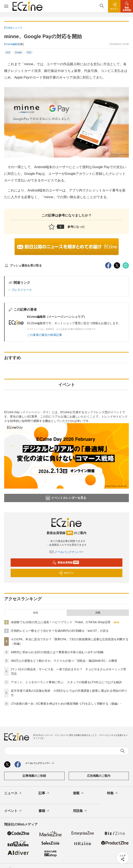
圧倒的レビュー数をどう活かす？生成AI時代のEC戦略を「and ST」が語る (60, 631)
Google (18, 52)
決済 (8, 52)
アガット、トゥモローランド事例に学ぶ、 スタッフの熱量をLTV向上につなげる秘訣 (66, 682)
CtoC (29, 52)
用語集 (80, 811)
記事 (44, 793)
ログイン (66, 573)
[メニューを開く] (6, 6)
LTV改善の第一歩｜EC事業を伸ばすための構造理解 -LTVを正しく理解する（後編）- (66, 704)
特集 (113, 793)
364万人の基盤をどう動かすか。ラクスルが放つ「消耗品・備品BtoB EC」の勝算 (64, 661)
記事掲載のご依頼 (34, 776)
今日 (35, 613)
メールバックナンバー (67, 552)
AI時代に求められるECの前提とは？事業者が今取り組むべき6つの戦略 (57, 652)
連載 (79, 793)
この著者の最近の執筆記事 (45, 335)
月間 (98, 613)
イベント (13, 811)
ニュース (13, 793)
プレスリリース (22, 290)
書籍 (44, 811)
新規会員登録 (66, 563)
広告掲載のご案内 (99, 776)
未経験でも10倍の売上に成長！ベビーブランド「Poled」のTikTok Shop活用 (61, 622)
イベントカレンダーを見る (66, 498)
